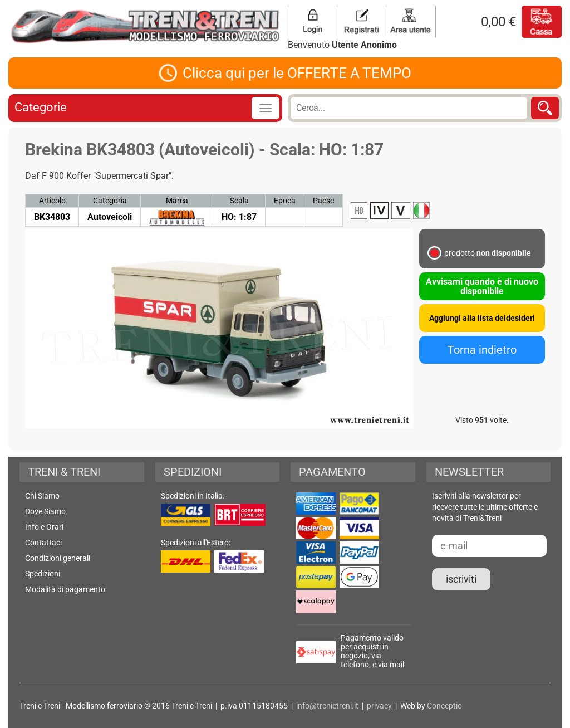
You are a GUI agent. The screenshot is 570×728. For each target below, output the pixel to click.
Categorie (41, 107)
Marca (177, 201)
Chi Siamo (42, 496)
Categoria (110, 201)
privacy (379, 706)
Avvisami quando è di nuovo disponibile (482, 286)
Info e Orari (44, 527)
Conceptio (444, 706)
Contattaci (43, 543)
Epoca (285, 201)
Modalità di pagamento (65, 589)
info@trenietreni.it (327, 706)
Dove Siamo (45, 511)
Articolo (52, 201)
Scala (239, 201)
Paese (323, 201)
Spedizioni (43, 574)
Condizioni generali (58, 558)
